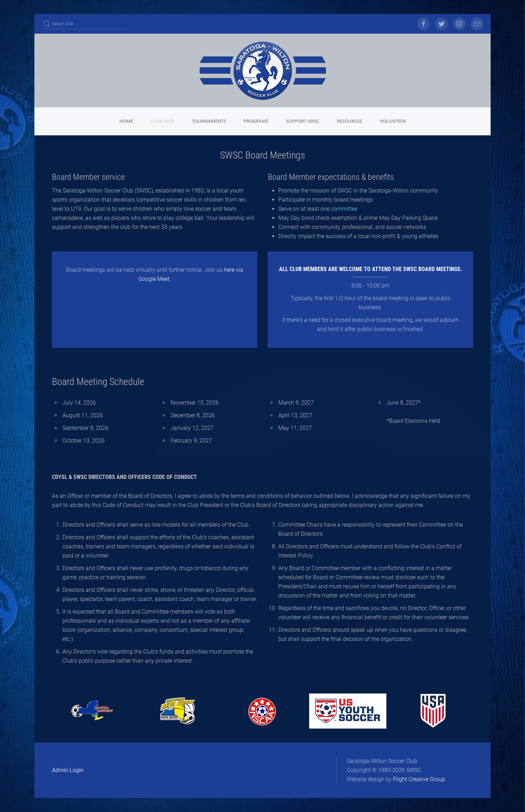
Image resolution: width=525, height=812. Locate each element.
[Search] (84, 24)
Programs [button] (256, 121)
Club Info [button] (162, 121)
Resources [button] (350, 121)
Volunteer (393, 121)
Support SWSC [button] (303, 121)
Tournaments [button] (209, 121)
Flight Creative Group (419, 779)
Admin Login (68, 770)
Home (126, 121)
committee (344, 209)
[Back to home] (262, 70)
